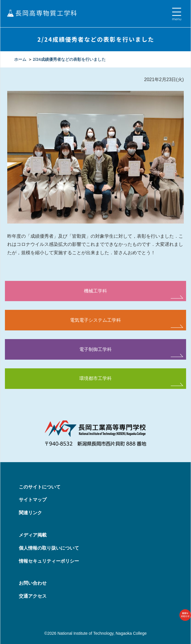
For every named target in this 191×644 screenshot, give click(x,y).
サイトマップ (33, 500)
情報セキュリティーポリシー (49, 561)
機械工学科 (95, 291)
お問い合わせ (33, 583)
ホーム (20, 59)
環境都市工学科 (95, 378)
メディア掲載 (33, 535)
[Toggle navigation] (177, 14)
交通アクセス (33, 596)
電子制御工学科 (95, 349)
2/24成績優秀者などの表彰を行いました (69, 59)
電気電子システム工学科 (95, 320)
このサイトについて (40, 487)
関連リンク (30, 513)
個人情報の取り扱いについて (49, 548)
